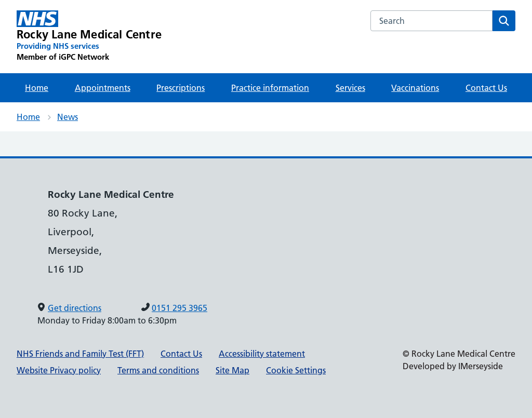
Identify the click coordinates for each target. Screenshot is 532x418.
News (68, 117)
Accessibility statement (262, 354)
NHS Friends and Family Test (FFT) (80, 354)
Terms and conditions (158, 370)
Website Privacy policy (59, 370)
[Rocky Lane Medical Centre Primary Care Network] (89, 36)
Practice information (270, 88)
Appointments (103, 88)
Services (350, 88)
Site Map (232, 370)
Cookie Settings (296, 370)
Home (37, 88)
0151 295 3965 (179, 308)
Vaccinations (415, 88)
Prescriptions (181, 88)
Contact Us (486, 88)
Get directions (75, 308)
